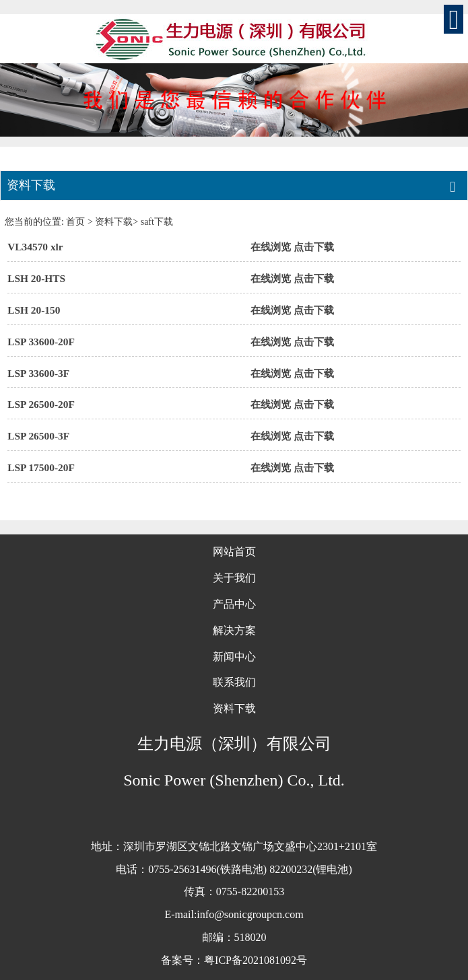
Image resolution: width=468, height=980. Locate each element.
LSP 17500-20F (41, 467)
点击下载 (314, 247)
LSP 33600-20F (41, 342)
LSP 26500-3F (38, 436)
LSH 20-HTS (36, 278)
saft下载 (157, 222)
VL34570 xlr (35, 247)
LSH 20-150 (34, 310)
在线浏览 (271, 247)
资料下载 (114, 222)
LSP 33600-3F (38, 373)
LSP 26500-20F (41, 404)
